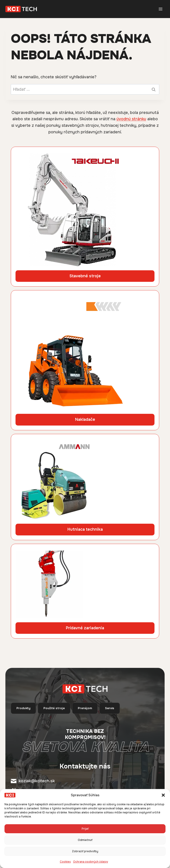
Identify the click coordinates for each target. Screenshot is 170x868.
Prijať (85, 829)
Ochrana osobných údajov (91, 862)
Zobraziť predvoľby (85, 851)
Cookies (65, 862)
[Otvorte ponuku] (160, 9)
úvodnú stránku (131, 119)
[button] (163, 795)
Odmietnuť (85, 840)
